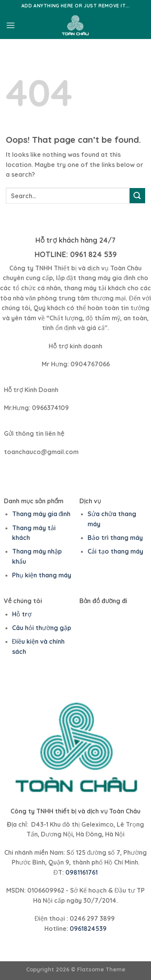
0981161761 (82, 872)
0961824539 (88, 929)
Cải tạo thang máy (115, 551)
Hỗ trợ (22, 614)
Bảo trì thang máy (115, 538)
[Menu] (11, 25)
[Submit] (137, 196)
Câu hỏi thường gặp (42, 628)
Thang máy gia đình (41, 514)
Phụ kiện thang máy (42, 575)
